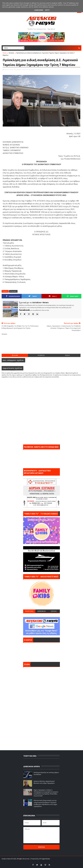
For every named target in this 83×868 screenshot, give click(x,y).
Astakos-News (6, 859)
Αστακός (11, 53)
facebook (41, 355)
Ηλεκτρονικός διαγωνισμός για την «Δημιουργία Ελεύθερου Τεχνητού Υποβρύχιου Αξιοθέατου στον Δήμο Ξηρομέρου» (45, 803)
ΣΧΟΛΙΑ (54, 611)
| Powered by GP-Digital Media (40, 859)
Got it (47, 10)
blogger (15, 355)
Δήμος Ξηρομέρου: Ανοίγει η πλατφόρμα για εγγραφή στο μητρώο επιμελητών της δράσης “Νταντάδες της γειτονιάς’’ (46, 793)
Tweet (33, 296)
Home (5, 53)
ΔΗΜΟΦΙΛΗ (41, 611)
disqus (67, 355)
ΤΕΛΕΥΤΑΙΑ (29, 611)
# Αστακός (13, 291)
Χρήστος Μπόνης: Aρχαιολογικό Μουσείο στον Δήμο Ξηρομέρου (44, 782)
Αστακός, (38, 69)
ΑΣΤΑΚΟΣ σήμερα (41, 652)
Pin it (53, 296)
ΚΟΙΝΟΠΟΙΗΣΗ (13, 296)
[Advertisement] (41, 346)
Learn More (39, 10)
